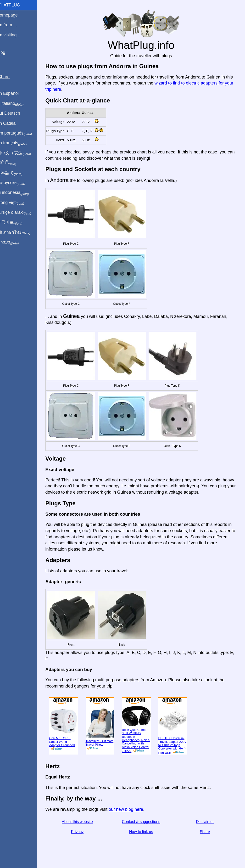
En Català (12, 123)
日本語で (15, 173)
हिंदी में (12, 163)
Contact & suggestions (144, 822)
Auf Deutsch (14, 113)
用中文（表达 (20, 153)
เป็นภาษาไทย (19, 232)
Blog (7, 52)
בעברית (14, 242)
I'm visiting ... (15, 35)
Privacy (82, 832)
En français (18, 143)
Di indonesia (19, 193)
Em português (20, 133)
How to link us (144, 832)
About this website (82, 822)
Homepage (13, 15)
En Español (14, 93)
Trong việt (16, 203)
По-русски (17, 183)
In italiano (16, 104)
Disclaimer (206, 822)
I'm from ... (13, 25)
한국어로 (15, 222)
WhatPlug (14, 5)
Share (206, 832)
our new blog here (131, 809)
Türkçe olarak (20, 213)
